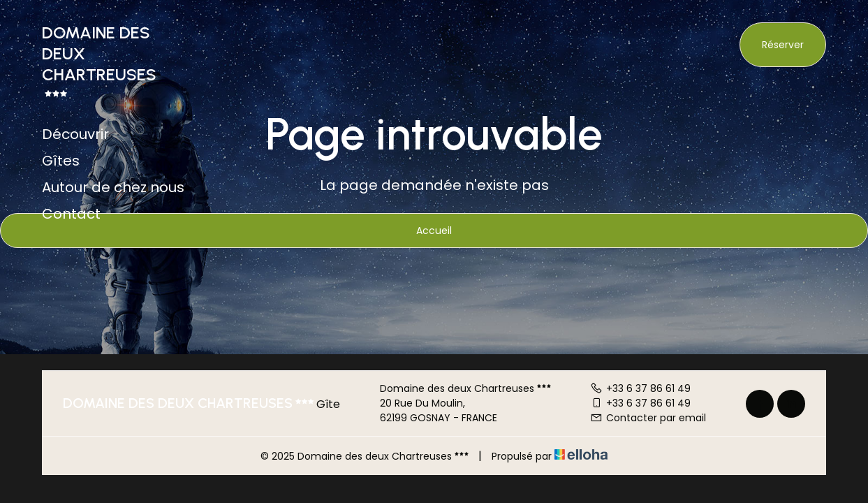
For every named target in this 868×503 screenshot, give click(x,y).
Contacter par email (648, 418)
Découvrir (75, 134)
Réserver (783, 45)
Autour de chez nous (113, 187)
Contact (71, 214)
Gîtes (61, 161)
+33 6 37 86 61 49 (640, 388)
